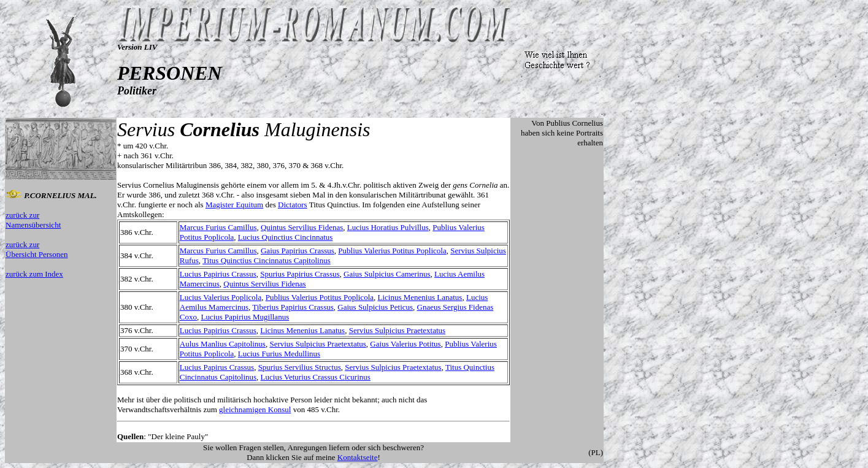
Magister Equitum (234, 205)
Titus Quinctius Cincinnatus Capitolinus (267, 260)
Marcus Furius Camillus (218, 227)
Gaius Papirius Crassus (298, 251)
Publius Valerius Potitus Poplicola (392, 251)
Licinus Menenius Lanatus (420, 297)
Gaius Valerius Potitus (405, 344)
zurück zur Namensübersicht (33, 220)
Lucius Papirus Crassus (217, 367)
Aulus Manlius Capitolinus (223, 344)
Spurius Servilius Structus (300, 367)
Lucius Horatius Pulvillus (388, 227)
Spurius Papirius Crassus (300, 274)
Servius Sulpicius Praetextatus (397, 330)
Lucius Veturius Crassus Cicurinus (316, 377)
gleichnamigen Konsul (255, 409)
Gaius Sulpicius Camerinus (387, 274)
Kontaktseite (358, 457)
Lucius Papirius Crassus (218, 274)
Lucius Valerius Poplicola (221, 297)
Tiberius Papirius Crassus (293, 307)
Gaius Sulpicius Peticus (375, 307)
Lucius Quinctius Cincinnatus (286, 237)
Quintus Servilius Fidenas (302, 227)
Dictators (293, 205)
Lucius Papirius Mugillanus (245, 317)
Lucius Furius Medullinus (279, 354)
